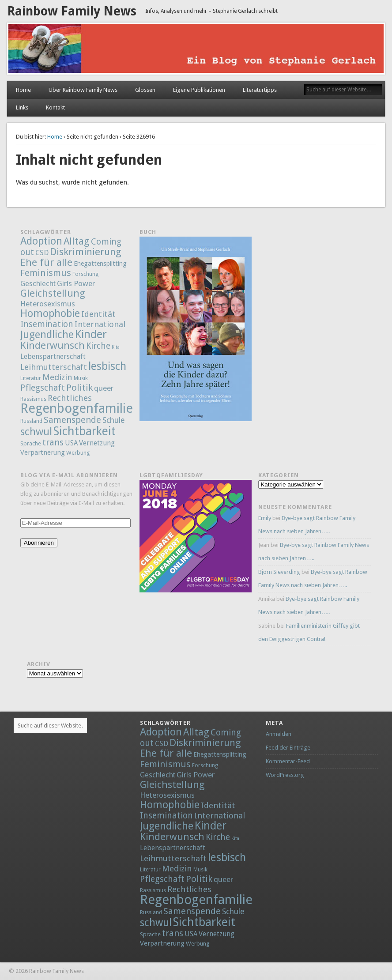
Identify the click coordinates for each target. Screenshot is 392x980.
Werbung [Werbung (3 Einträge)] (78, 453)
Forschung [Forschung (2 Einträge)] (85, 274)
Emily (265, 518)
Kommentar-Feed (288, 761)
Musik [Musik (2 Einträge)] (81, 378)
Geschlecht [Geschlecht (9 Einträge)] (38, 284)
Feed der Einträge (288, 748)
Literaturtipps (260, 90)
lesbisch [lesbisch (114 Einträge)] (107, 366)
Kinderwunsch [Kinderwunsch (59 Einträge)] (53, 345)
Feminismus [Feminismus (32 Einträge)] (46, 273)
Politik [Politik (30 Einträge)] (79, 388)
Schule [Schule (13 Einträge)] (113, 420)
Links (22, 107)
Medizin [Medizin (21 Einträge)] (57, 377)
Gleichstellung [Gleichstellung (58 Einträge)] (53, 293)
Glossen (145, 90)
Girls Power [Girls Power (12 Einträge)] (76, 283)
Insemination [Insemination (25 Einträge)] (47, 324)
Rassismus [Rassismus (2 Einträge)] (33, 399)
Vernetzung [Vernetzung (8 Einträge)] (97, 443)
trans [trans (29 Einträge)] (53, 442)
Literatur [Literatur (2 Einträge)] (31, 378)
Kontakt (55, 107)
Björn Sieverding (279, 572)
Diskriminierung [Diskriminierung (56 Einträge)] (86, 252)
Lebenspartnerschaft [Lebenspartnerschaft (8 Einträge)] (53, 356)
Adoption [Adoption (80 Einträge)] (41, 241)
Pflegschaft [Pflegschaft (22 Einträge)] (43, 388)
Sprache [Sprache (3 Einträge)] (31, 443)
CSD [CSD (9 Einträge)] (42, 253)
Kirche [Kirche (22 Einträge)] (98, 346)
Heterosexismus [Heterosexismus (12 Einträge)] (48, 304)
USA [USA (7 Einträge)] (71, 443)
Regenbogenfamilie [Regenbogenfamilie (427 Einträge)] (77, 408)
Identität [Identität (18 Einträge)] (98, 314)
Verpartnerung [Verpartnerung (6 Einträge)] (43, 452)
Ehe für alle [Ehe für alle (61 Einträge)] (46, 262)
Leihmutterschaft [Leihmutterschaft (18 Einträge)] (54, 367)
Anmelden (279, 734)
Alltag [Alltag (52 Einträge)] (77, 241)
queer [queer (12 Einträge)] (104, 388)
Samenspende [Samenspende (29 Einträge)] (72, 420)
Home (23, 90)
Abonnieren (39, 543)
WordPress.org (285, 775)
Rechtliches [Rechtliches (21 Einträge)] (70, 398)
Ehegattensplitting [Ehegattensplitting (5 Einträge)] (100, 263)
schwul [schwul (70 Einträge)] (36, 432)
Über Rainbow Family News (83, 90)
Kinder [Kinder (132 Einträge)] (91, 334)
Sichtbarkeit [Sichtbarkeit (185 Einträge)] (85, 431)
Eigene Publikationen (199, 90)
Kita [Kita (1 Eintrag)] (116, 347)
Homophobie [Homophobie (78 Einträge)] (50, 313)
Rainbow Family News (72, 11)
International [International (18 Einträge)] (100, 324)
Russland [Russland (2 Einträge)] (31, 421)
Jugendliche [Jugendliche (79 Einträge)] (47, 335)
